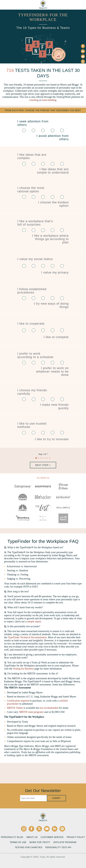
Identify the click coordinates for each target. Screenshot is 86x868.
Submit (56, 798)
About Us (32, 837)
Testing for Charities (28, 847)
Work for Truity (40, 842)
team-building (49, 100)
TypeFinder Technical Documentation (27, 637)
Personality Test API (58, 847)
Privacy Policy (76, 837)
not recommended (49, 708)
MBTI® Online (15, 708)
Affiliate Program (65, 842)
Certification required (18, 701)
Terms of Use (18, 842)
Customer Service (52, 837)
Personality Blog (12, 837)
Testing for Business (23, 669)
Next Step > (43, 465)
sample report (34, 621)
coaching (34, 100)
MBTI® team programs (31, 712)
